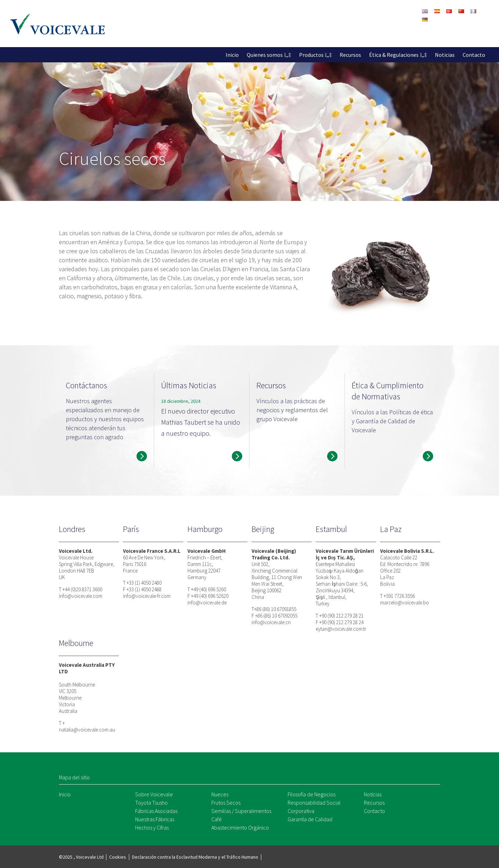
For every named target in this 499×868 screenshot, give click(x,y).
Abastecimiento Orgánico (240, 827)
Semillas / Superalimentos (241, 811)
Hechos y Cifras (152, 827)
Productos (311, 55)
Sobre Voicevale (154, 794)
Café (217, 819)
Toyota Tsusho (151, 803)
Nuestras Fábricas (155, 819)
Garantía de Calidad (310, 819)
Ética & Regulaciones (394, 55)
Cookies (118, 857)
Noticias (445, 55)
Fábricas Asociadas (156, 811)
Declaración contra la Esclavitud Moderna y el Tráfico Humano (195, 857)
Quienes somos (265, 55)
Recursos (350, 55)
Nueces (220, 794)
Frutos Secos (226, 803)
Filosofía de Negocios (312, 794)
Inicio (232, 55)
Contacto (474, 55)
